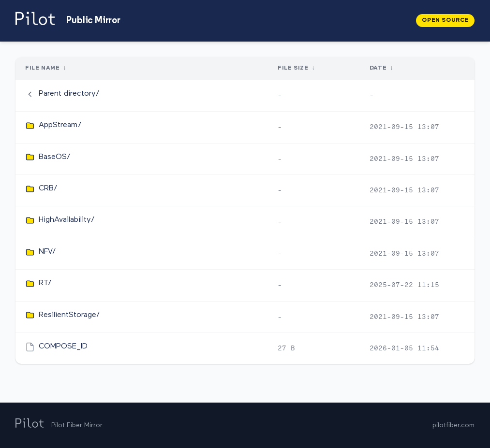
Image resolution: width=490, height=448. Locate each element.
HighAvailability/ (67, 220)
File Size (293, 68)
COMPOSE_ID (63, 347)
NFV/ (47, 252)
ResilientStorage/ (69, 315)
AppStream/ (60, 125)
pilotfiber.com (453, 425)
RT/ (45, 283)
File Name (42, 68)
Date (378, 68)
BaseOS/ (55, 157)
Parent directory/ (69, 94)
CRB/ (48, 188)
